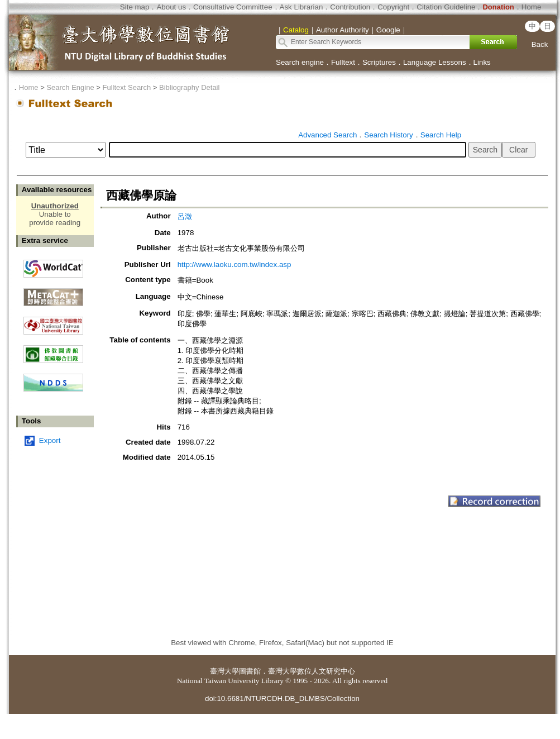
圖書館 (250, 671)
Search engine (300, 62)
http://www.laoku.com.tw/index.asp (234, 264)
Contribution (350, 7)
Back (540, 44)
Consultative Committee (233, 7)
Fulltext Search (126, 87)
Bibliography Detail (189, 87)
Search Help (441, 135)
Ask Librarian (301, 7)
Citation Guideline (446, 7)
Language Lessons (435, 62)
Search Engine (70, 87)
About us (171, 7)
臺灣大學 (224, 671)
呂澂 (185, 216)
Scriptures (379, 62)
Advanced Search (327, 135)
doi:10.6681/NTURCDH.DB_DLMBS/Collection (282, 699)
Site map (135, 7)
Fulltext (343, 62)
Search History (388, 135)
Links (482, 62)
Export (50, 440)
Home (532, 7)
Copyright (393, 7)
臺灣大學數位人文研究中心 (312, 671)
